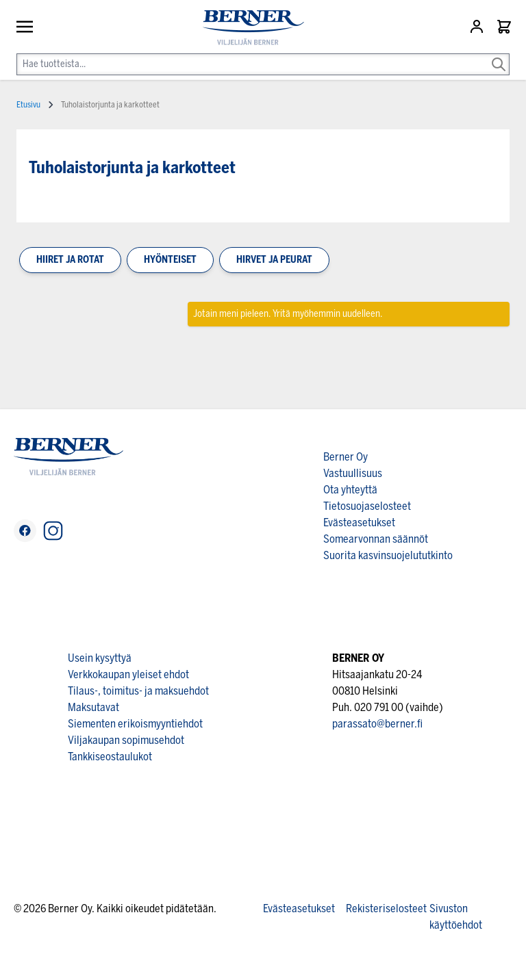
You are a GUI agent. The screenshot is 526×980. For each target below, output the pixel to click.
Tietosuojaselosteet (367, 506)
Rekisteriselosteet (386, 908)
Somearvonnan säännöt (376, 539)
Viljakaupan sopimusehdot (126, 740)
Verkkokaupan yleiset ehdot (128, 674)
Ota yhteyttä (350, 490)
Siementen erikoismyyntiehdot (135, 724)
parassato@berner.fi (377, 724)
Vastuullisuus (353, 473)
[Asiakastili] (478, 27)
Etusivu (28, 105)
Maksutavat (93, 707)
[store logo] (248, 28)
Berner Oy (346, 457)
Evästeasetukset (359, 523)
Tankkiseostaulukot (110, 757)
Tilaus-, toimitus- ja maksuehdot (138, 691)
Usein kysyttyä (100, 658)
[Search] (499, 55)
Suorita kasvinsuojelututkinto (388, 555)
